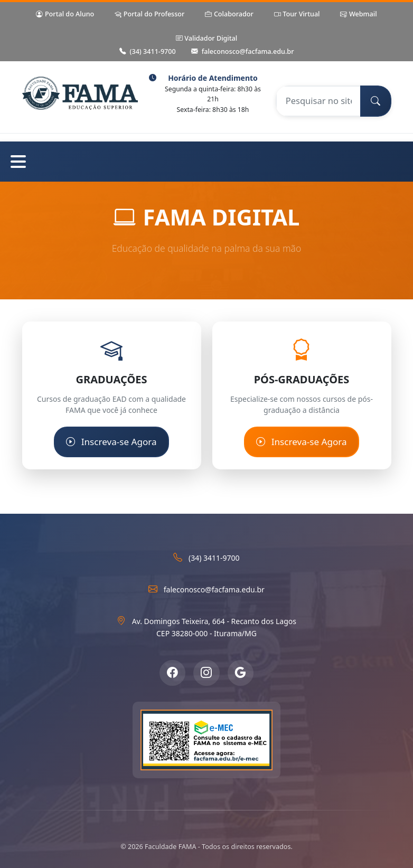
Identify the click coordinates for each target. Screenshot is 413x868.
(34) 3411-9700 (148, 52)
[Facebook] (172, 673)
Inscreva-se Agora (111, 442)
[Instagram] (207, 673)
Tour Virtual (297, 15)
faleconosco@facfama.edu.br (243, 52)
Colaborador (229, 15)
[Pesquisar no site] (318, 101)
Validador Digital (207, 39)
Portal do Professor (149, 15)
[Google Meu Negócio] (241, 673)
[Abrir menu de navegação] (207, 162)
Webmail (358, 15)
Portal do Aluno (65, 15)
